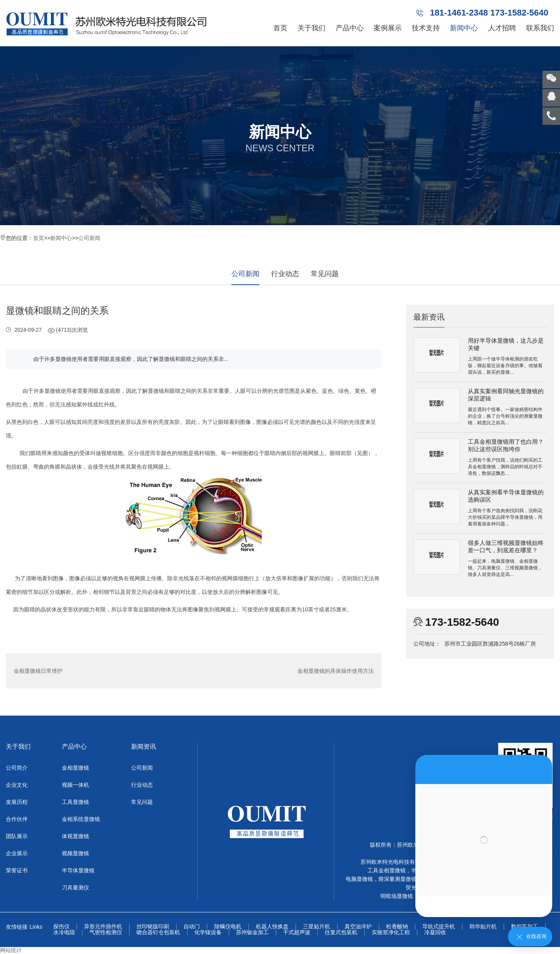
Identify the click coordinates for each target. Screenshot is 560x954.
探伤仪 (61, 927)
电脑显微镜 (359, 879)
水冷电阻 (64, 932)
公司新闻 (89, 238)
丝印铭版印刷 (153, 927)
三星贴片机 (317, 927)
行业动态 (285, 274)
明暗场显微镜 (397, 896)
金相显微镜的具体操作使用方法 (336, 671)
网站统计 (11, 950)
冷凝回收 (435, 932)
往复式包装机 (341, 932)
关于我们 (311, 28)
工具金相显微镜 (387, 870)
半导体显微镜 (78, 870)
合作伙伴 (17, 819)
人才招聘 (502, 28)
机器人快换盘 (272, 927)
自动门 (192, 927)
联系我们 (540, 28)
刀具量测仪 (75, 887)
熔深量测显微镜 (397, 879)
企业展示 (17, 853)
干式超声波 (297, 932)
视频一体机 (75, 785)
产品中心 (350, 28)
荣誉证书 (17, 870)
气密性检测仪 (106, 932)
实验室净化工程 (391, 932)
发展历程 (17, 802)
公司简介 (17, 768)
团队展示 (17, 836)
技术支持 (426, 28)
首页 (280, 28)
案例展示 (388, 28)
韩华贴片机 (483, 927)
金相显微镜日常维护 (38, 671)
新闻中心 (464, 28)
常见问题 (325, 274)
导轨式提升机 (439, 927)
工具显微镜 (75, 802)
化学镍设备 (208, 932)
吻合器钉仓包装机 (158, 932)
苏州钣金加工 (252, 932)
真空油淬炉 (358, 927)
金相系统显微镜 (81, 819)
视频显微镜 (75, 853)
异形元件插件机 (103, 927)
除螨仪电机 (228, 927)
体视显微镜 (75, 836)
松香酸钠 (397, 927)
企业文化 (17, 785)
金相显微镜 (75, 768)
